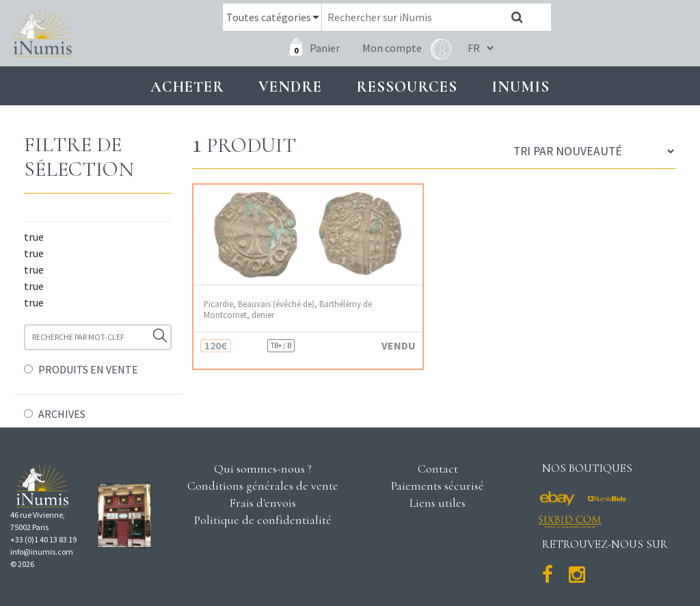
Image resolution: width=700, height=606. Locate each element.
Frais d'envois (262, 503)
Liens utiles (437, 503)
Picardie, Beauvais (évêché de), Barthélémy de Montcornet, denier (288, 309)
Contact (438, 469)
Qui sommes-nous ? (263, 469)
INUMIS (521, 87)
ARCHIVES (62, 414)
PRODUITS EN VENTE (88, 369)
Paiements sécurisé (437, 486)
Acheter (187, 87)
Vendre (290, 87)
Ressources (407, 87)
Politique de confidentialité (263, 520)
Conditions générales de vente (263, 486)
